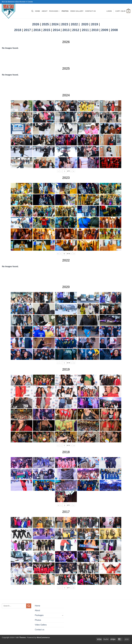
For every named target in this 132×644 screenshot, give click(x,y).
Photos (65, 11)
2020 (85, 24)
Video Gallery (77, 11)
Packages (55, 11)
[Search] (32, 11)
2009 (105, 30)
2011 (86, 30)
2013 (66, 30)
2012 (76, 30)
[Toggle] (63, 615)
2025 (45, 24)
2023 (65, 24)
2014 (57, 30)
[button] (109, 11)
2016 (38, 30)
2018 (18, 30)
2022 (74, 24)
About (45, 11)
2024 (55, 24)
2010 (95, 30)
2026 (36, 24)
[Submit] (29, 606)
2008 (114, 30)
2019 (95, 24)
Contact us (90, 11)
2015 (47, 30)
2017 (28, 30)
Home (37, 11)
